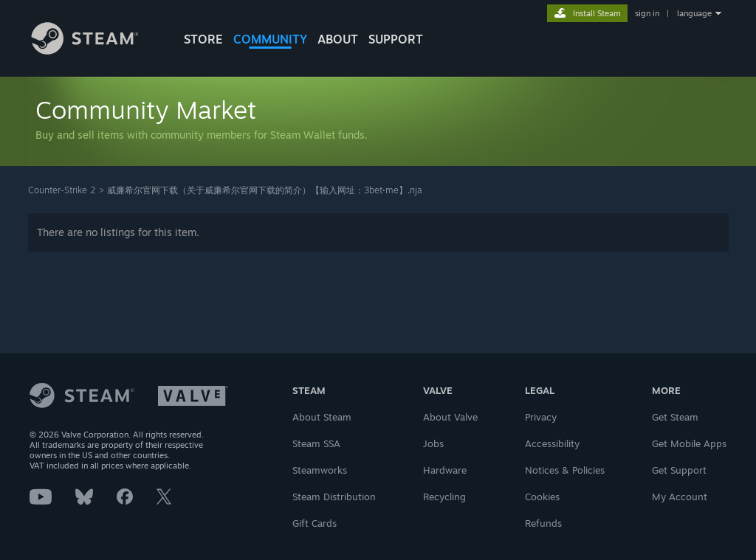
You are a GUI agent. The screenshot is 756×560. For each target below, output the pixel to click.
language (694, 13)
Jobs (433, 443)
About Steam (322, 417)
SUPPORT (396, 39)
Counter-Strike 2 (62, 190)
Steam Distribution (334, 497)
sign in (647, 13)
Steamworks (320, 470)
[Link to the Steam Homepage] (96, 51)
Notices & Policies (565, 470)
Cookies (542, 497)
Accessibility (552, 443)
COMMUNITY (270, 39)
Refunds (543, 523)
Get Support (679, 470)
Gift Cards (315, 523)
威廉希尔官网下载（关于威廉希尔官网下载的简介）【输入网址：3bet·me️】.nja (265, 190)
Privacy (541, 417)
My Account (680, 497)
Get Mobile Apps (689, 443)
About (338, 39)
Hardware (445, 470)
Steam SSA (316, 443)
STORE (203, 39)
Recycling (444, 497)
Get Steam (675, 417)
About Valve (450, 417)
